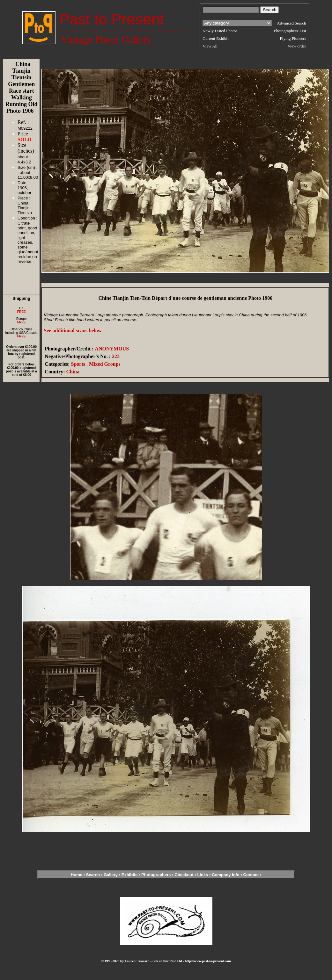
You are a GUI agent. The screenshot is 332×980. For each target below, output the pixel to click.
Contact (251, 875)
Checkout (184, 875)
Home (77, 875)
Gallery (111, 875)
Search (93, 875)
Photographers (156, 875)
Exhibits (130, 875)
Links (203, 875)
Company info (226, 875)
